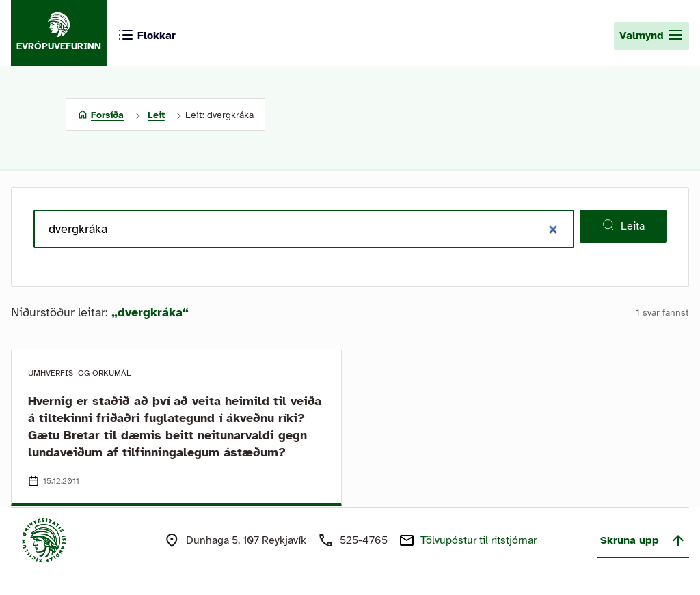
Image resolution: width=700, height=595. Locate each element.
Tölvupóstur (479, 540)
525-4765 (364, 540)
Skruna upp (643, 540)
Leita (623, 225)
